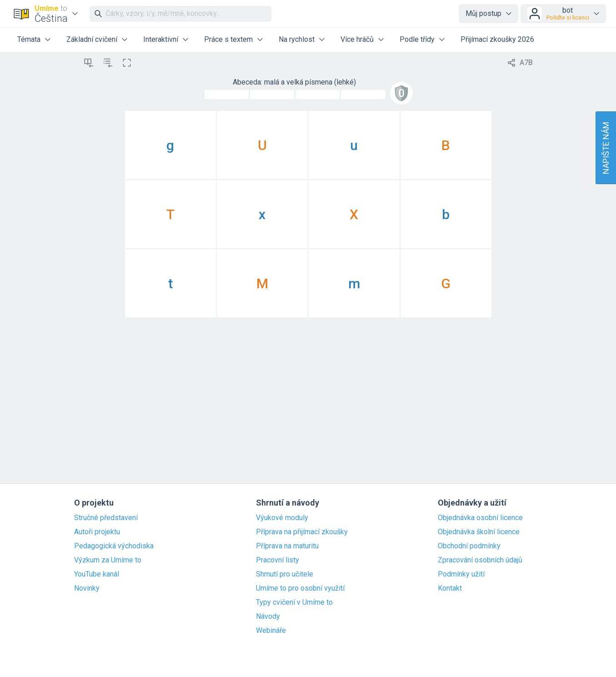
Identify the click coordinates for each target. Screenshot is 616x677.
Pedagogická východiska (114, 546)
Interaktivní (161, 39)
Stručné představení (106, 518)
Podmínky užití (461, 574)
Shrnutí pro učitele (285, 574)
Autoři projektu (97, 532)
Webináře (271, 631)
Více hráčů (357, 39)
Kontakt (450, 588)
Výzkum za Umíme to (108, 560)
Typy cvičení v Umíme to (294, 602)
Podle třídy (417, 39)
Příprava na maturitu (287, 546)
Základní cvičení (92, 39)
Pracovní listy (278, 560)
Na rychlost (297, 39)
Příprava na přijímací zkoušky (302, 532)
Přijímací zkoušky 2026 (497, 39)
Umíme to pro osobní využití (300, 588)
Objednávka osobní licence (480, 518)
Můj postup (483, 13)
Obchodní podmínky (469, 546)
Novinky (87, 588)
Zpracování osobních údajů (480, 560)
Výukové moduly (282, 518)
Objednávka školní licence (479, 532)
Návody (268, 617)
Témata (29, 39)
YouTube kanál (97, 574)
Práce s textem (228, 39)
